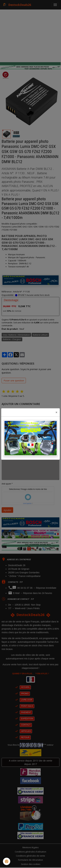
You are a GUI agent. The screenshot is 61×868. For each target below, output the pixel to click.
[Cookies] (7, 861)
